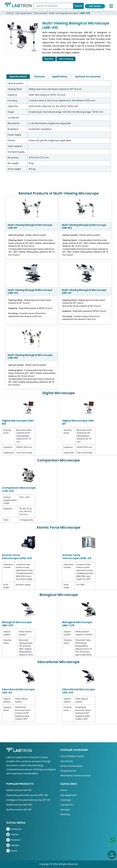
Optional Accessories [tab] (88, 77)
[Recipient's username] (53, 6)
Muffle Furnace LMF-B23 (19, 805)
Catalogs (66, 800)
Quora (12, 851)
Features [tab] (40, 77)
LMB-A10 (85, 13)
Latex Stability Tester (72, 756)
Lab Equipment (24, 13)
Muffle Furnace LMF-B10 (19, 790)
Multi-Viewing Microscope (63, 13)
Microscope (40, 13)
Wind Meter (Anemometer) (76, 776)
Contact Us (67, 805)
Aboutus (65, 809)
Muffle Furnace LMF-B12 (19, 809)
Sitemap (65, 814)
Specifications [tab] (18, 77)
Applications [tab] (60, 77)
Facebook (14, 829)
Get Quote (95, 6)
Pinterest (13, 840)
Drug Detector (68, 771)
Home (10, 13)
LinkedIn (13, 845)
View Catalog (66, 59)
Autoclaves (67, 761)
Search (78, 6)
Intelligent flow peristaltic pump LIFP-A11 (28, 800)
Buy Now (49, 59)
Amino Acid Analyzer (72, 766)
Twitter (12, 834)
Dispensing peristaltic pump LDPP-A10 (27, 795)
